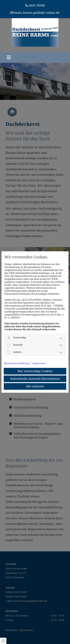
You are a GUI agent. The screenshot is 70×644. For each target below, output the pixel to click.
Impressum (39, 363)
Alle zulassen (35, 386)
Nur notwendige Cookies (35, 371)
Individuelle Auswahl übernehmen (35, 379)
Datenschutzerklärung (17, 363)
